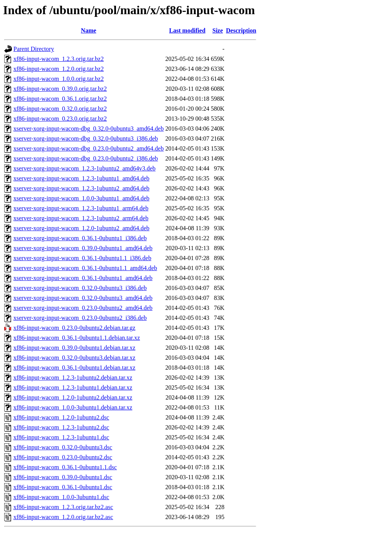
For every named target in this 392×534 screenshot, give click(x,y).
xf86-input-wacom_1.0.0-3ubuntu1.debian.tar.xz (73, 407)
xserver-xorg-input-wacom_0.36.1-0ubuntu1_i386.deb (80, 238)
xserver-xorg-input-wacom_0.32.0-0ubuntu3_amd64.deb (83, 298)
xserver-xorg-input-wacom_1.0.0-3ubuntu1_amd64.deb (81, 198)
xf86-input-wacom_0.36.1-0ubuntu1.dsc (63, 487)
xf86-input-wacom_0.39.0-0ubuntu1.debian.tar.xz (74, 348)
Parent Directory (34, 49)
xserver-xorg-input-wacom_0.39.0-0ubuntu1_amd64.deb (83, 248)
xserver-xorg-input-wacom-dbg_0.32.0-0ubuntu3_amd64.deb (89, 129)
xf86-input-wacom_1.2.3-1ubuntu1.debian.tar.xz (73, 387)
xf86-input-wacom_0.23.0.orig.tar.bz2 (60, 119)
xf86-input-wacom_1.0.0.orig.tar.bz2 (59, 79)
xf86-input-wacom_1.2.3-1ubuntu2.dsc (61, 427)
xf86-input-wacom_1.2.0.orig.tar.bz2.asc (63, 517)
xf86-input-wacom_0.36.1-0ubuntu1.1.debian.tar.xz (77, 338)
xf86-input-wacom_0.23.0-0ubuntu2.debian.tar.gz (74, 328)
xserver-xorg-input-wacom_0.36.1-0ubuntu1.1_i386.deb (82, 258)
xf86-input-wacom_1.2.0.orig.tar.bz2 (59, 69)
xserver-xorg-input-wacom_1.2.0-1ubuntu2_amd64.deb (81, 228)
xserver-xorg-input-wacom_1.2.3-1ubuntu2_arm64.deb (81, 218)
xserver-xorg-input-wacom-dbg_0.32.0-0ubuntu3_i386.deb (86, 138)
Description (241, 30)
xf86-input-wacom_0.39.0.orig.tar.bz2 (60, 89)
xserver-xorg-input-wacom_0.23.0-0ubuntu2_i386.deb (80, 318)
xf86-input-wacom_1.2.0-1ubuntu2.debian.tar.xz (73, 397)
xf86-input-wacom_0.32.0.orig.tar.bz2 (60, 109)
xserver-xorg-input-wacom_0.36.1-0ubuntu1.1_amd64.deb (85, 268)
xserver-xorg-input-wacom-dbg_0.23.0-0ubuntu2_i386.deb (86, 158)
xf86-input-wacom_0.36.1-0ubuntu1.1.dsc (65, 467)
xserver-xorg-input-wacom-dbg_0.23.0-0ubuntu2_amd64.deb (89, 148)
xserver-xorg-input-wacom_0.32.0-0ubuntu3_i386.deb (80, 288)
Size (218, 30)
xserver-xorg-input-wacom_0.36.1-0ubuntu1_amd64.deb (83, 278)
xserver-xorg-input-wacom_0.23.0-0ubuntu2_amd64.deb (83, 308)
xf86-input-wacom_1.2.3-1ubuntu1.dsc (61, 437)
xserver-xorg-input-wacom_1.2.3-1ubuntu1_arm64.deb (81, 208)
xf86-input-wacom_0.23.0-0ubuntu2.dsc (63, 457)
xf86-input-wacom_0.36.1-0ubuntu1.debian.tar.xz (74, 368)
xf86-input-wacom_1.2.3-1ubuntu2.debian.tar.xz (73, 378)
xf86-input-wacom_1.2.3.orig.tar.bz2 (59, 59)
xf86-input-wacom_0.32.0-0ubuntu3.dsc (63, 447)
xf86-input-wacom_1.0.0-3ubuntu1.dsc (61, 497)
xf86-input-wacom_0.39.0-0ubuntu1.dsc (63, 477)
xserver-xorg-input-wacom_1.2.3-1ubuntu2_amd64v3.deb (84, 168)
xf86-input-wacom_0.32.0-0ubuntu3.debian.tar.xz (74, 358)
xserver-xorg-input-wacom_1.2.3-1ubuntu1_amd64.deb (81, 178)
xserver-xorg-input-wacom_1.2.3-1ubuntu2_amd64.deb (81, 188)
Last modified (187, 30)
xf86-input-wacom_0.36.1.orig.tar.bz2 (60, 99)
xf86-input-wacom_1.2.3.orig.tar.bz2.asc (63, 507)
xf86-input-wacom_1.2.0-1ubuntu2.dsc (61, 417)
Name (88, 30)
